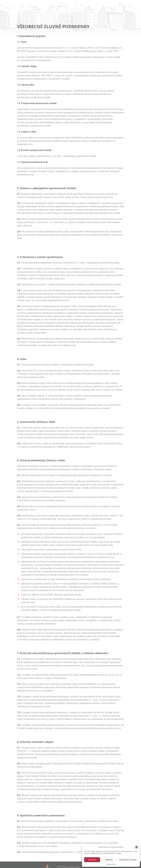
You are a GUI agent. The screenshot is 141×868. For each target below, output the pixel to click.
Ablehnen (109, 860)
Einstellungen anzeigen (128, 860)
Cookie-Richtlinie (111, 864)
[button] (137, 847)
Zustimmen (92, 860)
